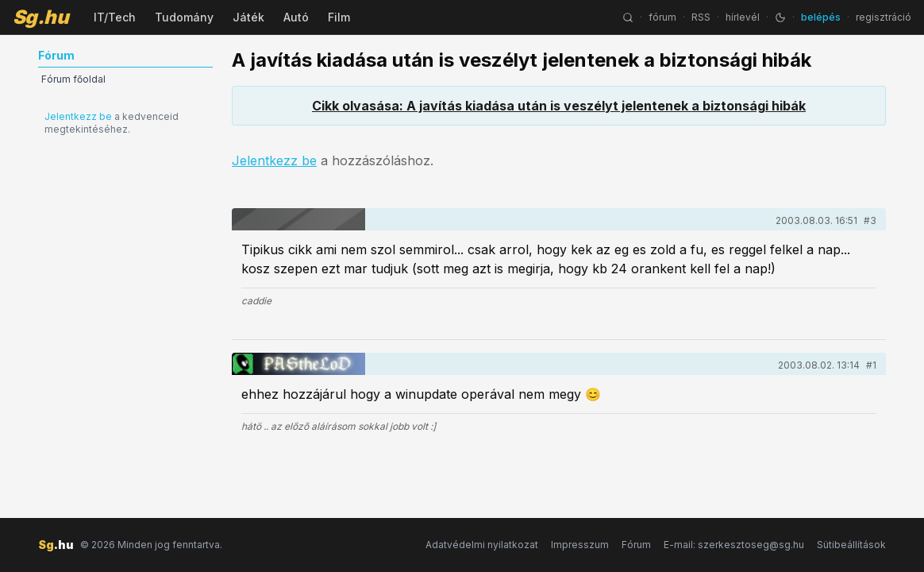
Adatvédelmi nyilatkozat (482, 545)
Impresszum (580, 545)
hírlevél (743, 17)
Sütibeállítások (851, 545)
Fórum (636, 545)
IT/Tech (115, 17)
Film (339, 17)
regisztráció (884, 17)
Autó (296, 17)
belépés (821, 17)
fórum (662, 17)
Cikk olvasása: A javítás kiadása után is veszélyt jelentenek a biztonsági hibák (559, 106)
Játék (248, 17)
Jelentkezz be (78, 116)
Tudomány (184, 17)
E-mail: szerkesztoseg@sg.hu (734, 545)
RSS (701, 17)
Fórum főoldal (73, 79)
